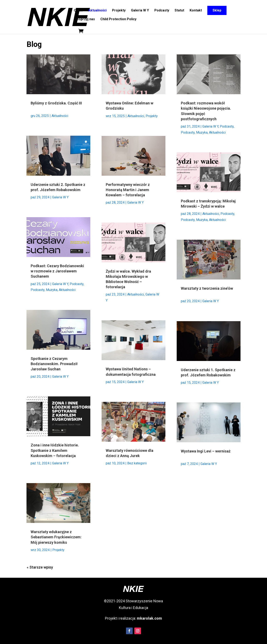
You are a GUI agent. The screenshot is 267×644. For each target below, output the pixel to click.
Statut (179, 11)
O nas (78, 11)
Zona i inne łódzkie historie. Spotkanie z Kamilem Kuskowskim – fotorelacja (55, 450)
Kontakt (196, 11)
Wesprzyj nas (84, 19)
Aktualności (97, 11)
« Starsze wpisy (40, 567)
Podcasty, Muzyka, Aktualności (53, 290)
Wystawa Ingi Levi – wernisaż (206, 451)
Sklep (217, 10)
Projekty (119, 11)
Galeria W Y (140, 11)
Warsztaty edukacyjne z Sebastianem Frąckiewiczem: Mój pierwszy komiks (56, 537)
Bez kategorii (137, 463)
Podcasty (162, 11)
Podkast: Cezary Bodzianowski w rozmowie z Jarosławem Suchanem (57, 271)
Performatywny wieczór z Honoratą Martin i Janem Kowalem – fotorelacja (128, 190)
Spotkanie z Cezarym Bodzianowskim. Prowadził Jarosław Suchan (54, 364)
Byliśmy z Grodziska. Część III (56, 103)
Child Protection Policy (118, 19)
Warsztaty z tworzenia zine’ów (207, 288)
